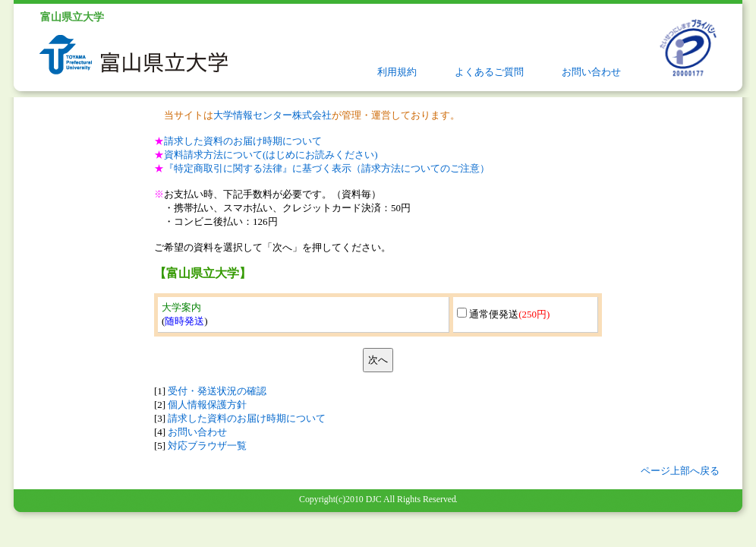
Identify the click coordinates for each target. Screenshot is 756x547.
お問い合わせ (591, 72)
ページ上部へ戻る (680, 471)
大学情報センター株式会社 (272, 115)
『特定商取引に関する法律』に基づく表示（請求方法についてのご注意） (327, 168)
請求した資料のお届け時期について (243, 141)
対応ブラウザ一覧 (207, 446)
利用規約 (397, 72)
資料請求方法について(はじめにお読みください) (271, 155)
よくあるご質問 (489, 72)
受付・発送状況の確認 (217, 391)
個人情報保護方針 (207, 405)
